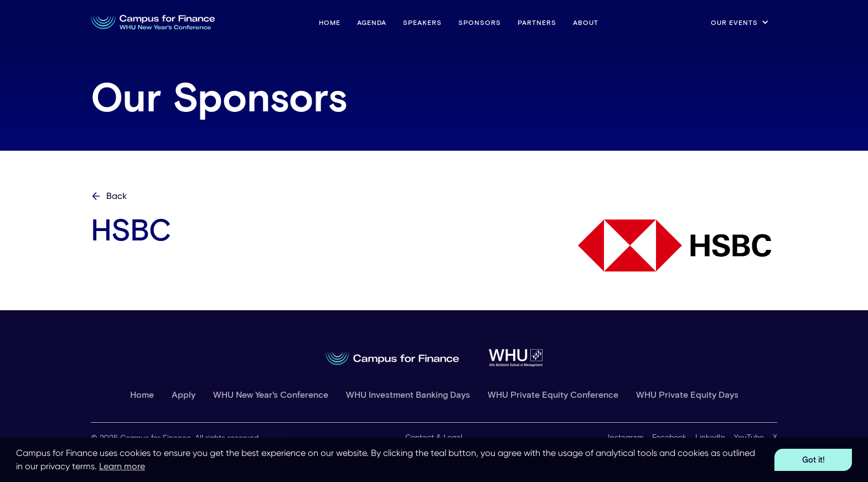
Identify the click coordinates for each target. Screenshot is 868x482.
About (586, 22)
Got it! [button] (813, 460)
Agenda (372, 22)
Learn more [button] (122, 466)
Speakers (422, 22)
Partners (537, 22)
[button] (740, 22)
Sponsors (480, 22)
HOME (330, 22)
